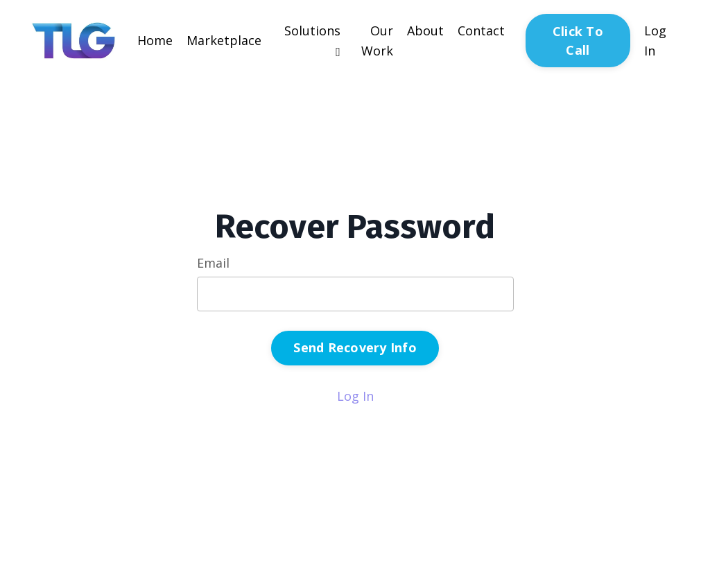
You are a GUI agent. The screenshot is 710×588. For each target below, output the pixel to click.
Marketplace (224, 40)
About (425, 31)
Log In (355, 396)
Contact (481, 31)
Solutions (312, 40)
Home (155, 40)
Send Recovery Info (355, 347)
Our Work (377, 41)
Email (213, 263)
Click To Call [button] (578, 41)
